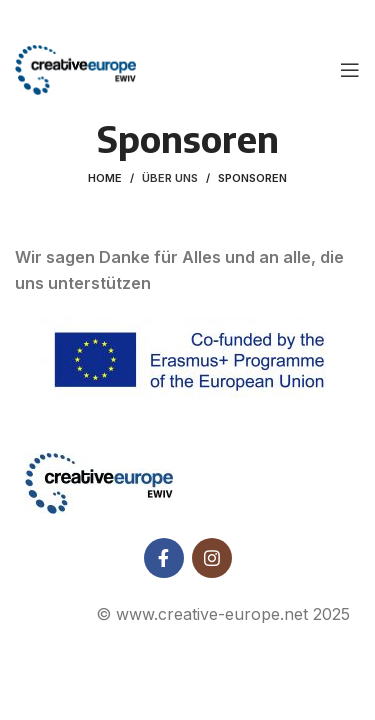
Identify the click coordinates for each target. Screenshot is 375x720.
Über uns (170, 178)
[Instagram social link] (212, 557)
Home (105, 178)
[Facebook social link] (164, 557)
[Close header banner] (350, 20)
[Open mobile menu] (350, 70)
